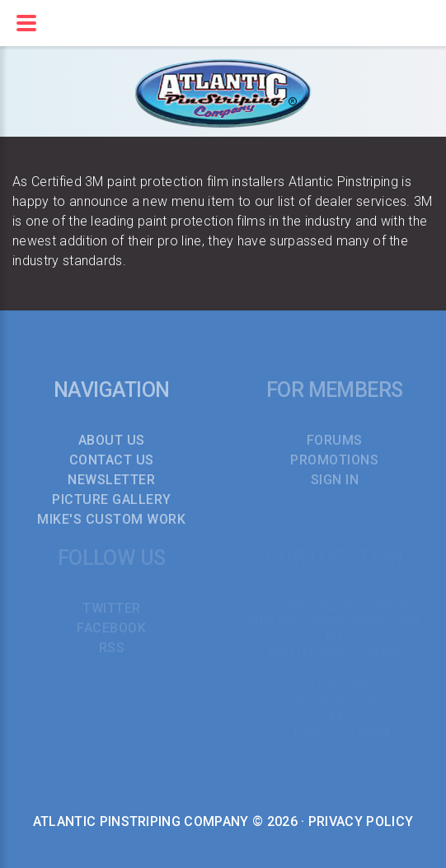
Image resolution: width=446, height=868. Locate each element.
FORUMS (335, 440)
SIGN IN (335, 480)
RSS (112, 648)
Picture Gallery (112, 499)
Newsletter (111, 480)
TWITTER (112, 608)
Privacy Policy (361, 821)
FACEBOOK (111, 628)
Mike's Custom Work (111, 519)
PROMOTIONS (334, 460)
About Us (112, 440)
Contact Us (112, 460)
